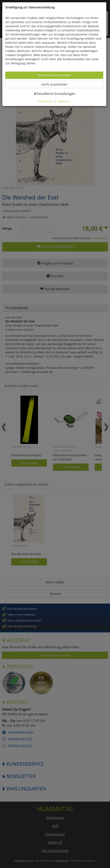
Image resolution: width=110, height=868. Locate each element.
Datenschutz (45, 101)
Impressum (64, 101)
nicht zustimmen (57, 84)
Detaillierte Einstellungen (54, 94)
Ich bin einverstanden (54, 75)
